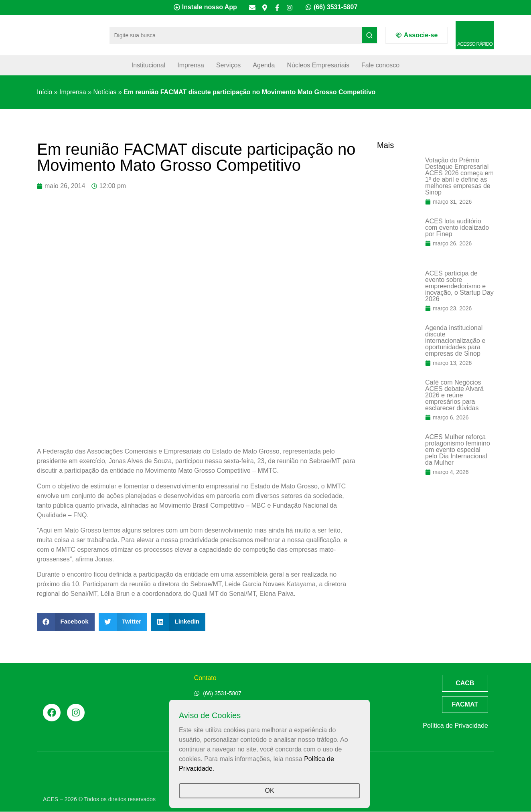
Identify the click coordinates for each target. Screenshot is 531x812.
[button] (66, 622)
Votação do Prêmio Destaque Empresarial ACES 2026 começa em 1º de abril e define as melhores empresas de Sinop (459, 176)
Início (45, 92)
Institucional (149, 65)
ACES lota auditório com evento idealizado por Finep (457, 228)
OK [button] (269, 791)
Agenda (264, 65)
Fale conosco (380, 65)
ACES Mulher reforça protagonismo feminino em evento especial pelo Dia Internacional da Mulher (458, 450)
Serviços (228, 65)
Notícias (105, 92)
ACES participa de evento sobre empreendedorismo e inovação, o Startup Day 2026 (459, 286)
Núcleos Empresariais (318, 65)
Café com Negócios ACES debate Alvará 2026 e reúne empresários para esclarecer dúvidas (454, 395)
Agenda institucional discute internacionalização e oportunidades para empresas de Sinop (455, 341)
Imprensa (191, 65)
